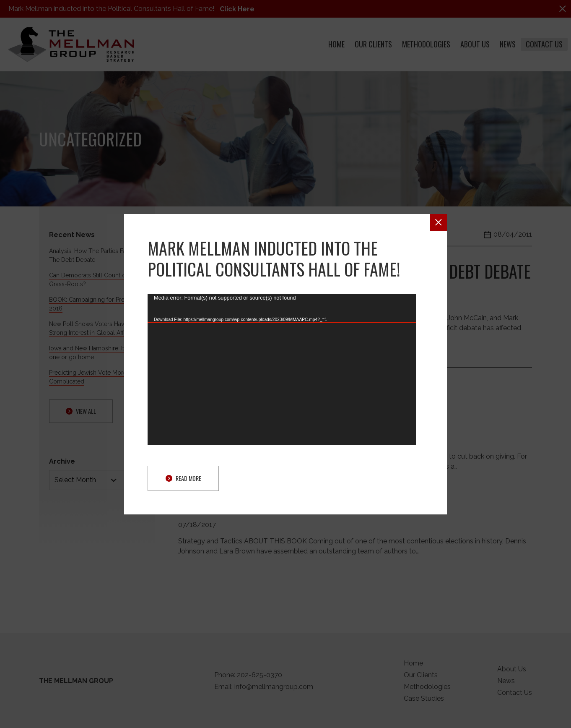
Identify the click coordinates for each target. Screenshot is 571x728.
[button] (439, 222)
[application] (282, 369)
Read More (183, 478)
